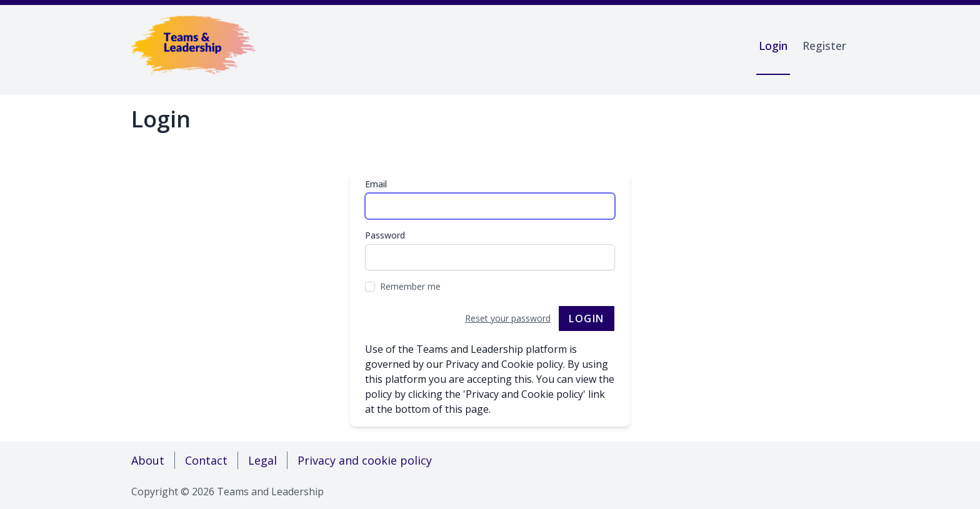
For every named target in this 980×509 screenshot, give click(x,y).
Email (376, 184)
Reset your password (508, 318)
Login (773, 46)
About (148, 460)
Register (824, 46)
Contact (206, 460)
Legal (262, 460)
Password (385, 235)
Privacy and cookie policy (365, 460)
